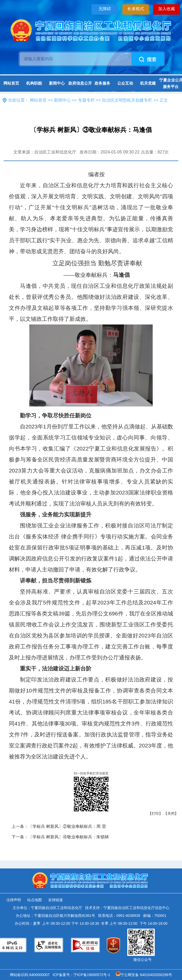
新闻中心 (57, 83)
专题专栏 (86, 100)
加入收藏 (167, 9)
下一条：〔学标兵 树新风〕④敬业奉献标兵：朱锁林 (60, 837)
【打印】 (155, 813)
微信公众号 (142, 960)
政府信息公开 (80, 83)
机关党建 (148, 83)
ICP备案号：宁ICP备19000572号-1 (82, 975)
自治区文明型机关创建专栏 (127, 100)
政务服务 (102, 83)
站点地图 (35, 900)
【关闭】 (171, 813)
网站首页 (11, 83)
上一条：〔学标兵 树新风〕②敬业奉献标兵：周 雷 (59, 826)
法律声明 (14, 900)
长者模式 (136, 9)
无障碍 (105, 9)
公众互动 (125, 83)
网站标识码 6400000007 (31, 975)
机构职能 (34, 83)
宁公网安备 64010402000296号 (144, 975)
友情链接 (56, 900)
